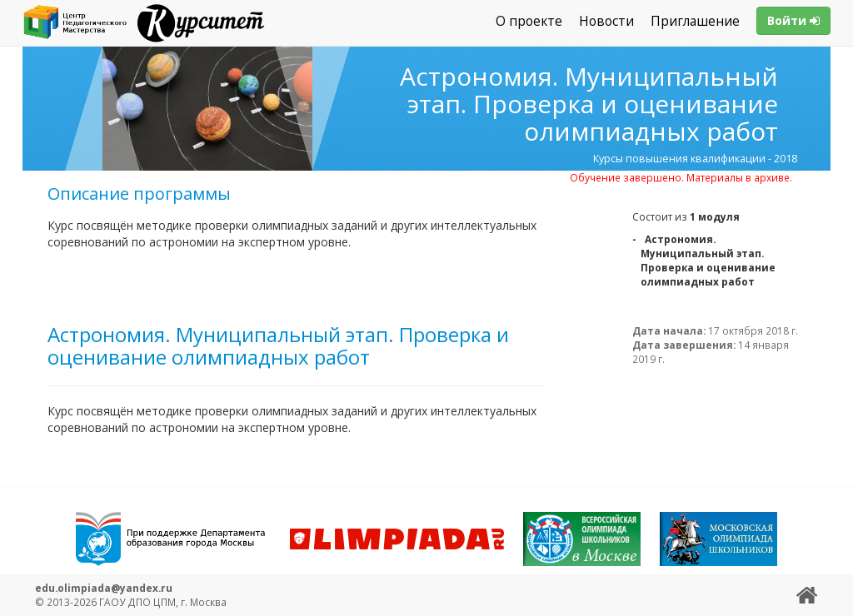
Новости (606, 21)
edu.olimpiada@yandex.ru (104, 588)
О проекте (529, 21)
